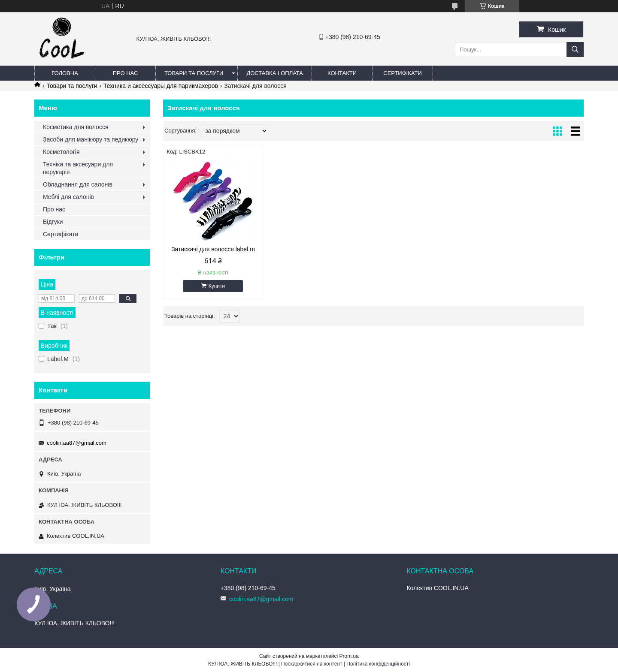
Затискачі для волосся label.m (213, 249)
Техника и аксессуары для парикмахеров (161, 86)
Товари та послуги (194, 73)
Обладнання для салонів (78, 184)
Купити (217, 286)
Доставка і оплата (275, 73)
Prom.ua (349, 656)
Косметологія (61, 152)
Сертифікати (402, 73)
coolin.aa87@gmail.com (77, 443)
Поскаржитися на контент (312, 664)
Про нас (126, 73)
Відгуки (53, 222)
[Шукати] (575, 50)
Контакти (342, 73)
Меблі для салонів (68, 197)
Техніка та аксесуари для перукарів (78, 168)
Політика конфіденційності (378, 664)
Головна (65, 73)
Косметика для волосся (76, 127)
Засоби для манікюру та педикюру (91, 139)
